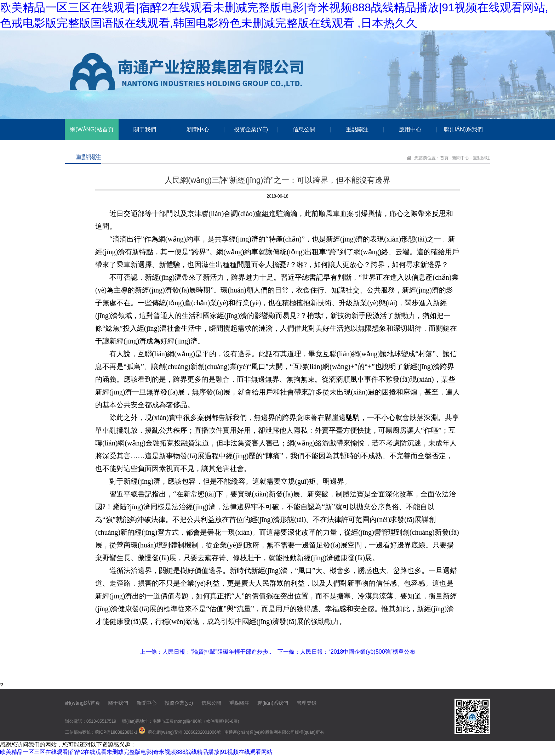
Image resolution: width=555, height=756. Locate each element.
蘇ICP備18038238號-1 (116, 732)
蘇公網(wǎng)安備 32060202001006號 (184, 732)
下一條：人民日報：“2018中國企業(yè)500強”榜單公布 (346, 652)
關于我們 (118, 703)
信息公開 (211, 703)
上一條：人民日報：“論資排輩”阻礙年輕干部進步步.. (206, 652)
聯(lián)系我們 (273, 703)
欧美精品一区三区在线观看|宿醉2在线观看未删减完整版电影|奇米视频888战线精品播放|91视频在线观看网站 (136, 752)
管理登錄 (307, 703)
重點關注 (481, 158)
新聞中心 (460, 158)
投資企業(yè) (179, 703)
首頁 (444, 158)
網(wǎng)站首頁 (83, 703)
